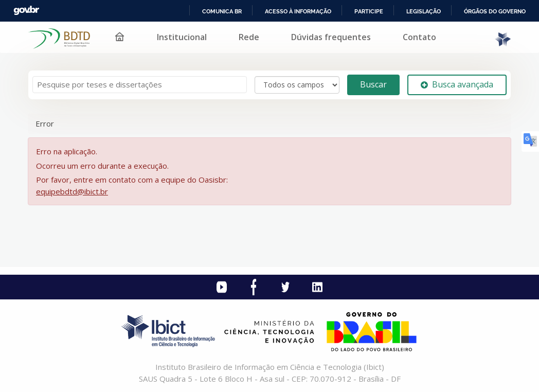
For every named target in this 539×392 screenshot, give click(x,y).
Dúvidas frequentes (331, 37)
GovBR (26, 11)
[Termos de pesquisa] (140, 85)
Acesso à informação (298, 11)
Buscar (373, 84)
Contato (419, 37)
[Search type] (297, 85)
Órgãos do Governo (495, 11)
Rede (249, 37)
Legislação (424, 11)
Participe (369, 11)
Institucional (182, 37)
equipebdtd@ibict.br (72, 191)
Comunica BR (222, 11)
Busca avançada (457, 84)
